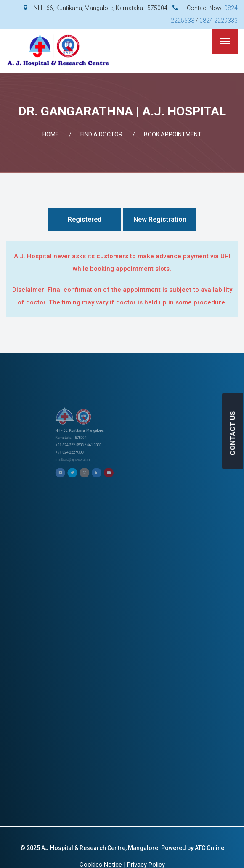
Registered (85, 219)
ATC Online (210, 848)
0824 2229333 (219, 21)
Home (51, 134)
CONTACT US (233, 433)
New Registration (160, 219)
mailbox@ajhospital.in (115, 444)
